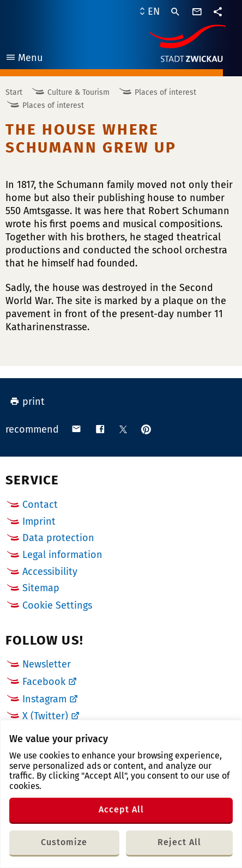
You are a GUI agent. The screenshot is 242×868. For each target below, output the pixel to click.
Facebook (44, 682)
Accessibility (50, 572)
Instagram (44, 699)
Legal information (62, 555)
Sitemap (41, 588)
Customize (64, 842)
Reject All (179, 842)
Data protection (58, 538)
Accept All (121, 809)
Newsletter (47, 664)
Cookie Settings (57, 606)
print (27, 402)
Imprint (39, 521)
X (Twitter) (45, 716)
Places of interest (165, 92)
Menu (24, 59)
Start (14, 92)
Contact (40, 505)
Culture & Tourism (78, 92)
